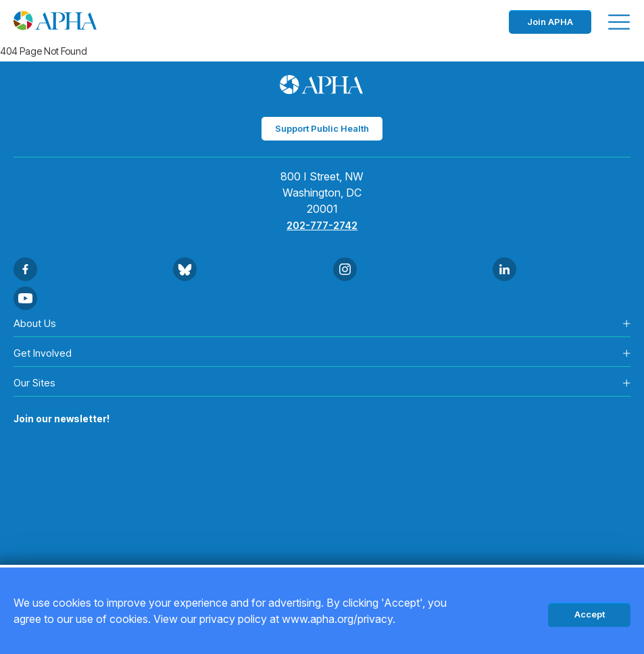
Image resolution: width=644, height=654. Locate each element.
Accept (590, 614)
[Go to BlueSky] (185, 269)
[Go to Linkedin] (504, 269)
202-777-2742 (322, 225)
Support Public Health (322, 128)
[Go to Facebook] (25, 269)
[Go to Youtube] (25, 298)
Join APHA (550, 22)
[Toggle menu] (619, 22)
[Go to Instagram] (345, 269)
